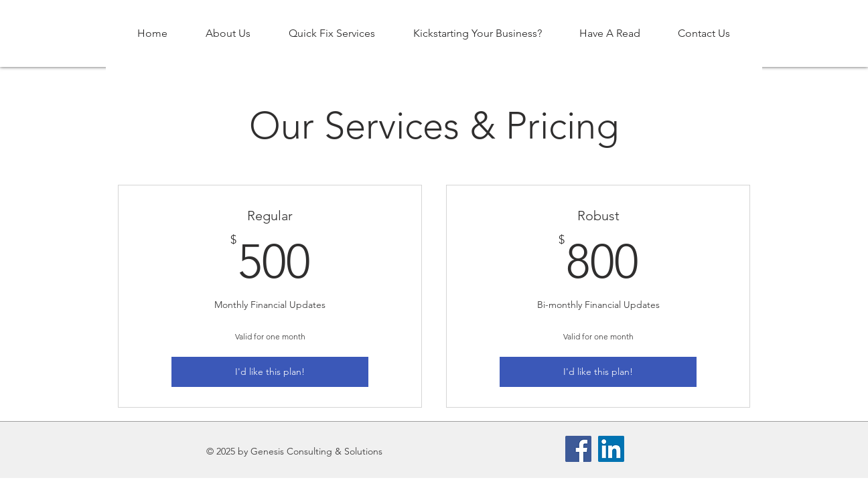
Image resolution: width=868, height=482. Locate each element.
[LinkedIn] (611, 449)
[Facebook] (578, 449)
